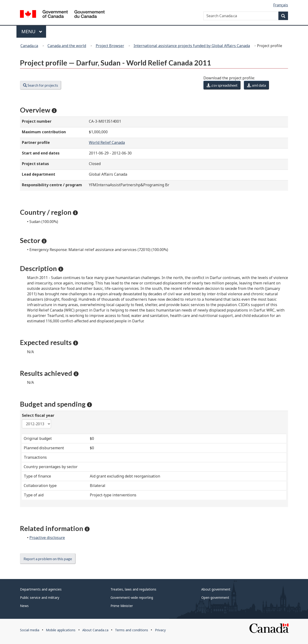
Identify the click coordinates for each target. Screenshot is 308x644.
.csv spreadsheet (222, 85)
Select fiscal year (38, 415)
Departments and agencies (41, 589)
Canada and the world (67, 46)
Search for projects (41, 85)
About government (216, 589)
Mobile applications (61, 630)
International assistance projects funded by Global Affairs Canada (192, 46)
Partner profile (36, 142)
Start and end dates (41, 153)
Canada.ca (29, 46)
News (24, 606)
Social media (30, 630)
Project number (37, 121)
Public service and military (40, 597)
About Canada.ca (95, 630)
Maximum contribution (44, 132)
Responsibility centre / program (52, 185)
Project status (35, 164)
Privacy (160, 630)
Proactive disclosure (47, 538)
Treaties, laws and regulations (133, 589)
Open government (215, 597)
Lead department (39, 174)
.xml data (256, 85)
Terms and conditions (132, 630)
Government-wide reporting (132, 597)
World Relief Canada (107, 142)
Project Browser (110, 46)
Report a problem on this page (48, 559)
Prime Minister (122, 606)
